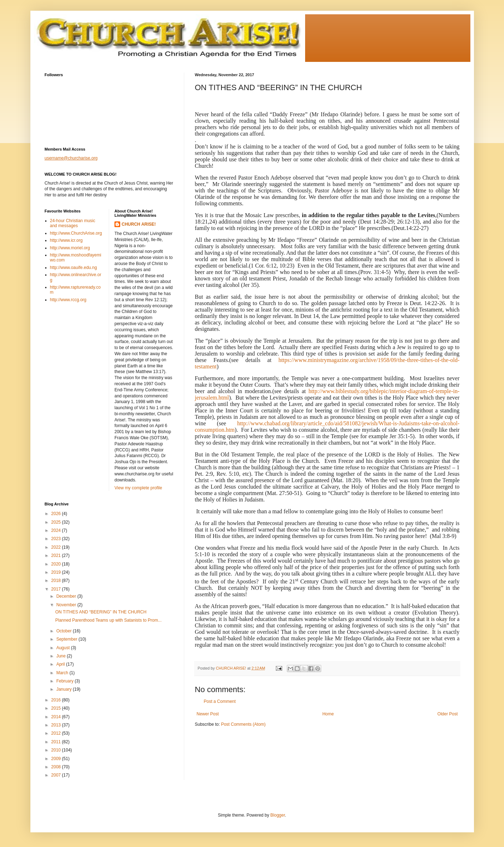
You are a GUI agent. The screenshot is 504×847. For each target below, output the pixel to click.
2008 (57, 767)
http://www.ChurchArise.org (76, 233)
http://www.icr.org (66, 240)
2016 (57, 700)
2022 (57, 547)
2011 (57, 742)
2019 (57, 572)
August (63, 648)
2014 (57, 717)
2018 (57, 581)
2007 (57, 775)
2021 (57, 555)
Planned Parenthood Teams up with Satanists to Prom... (108, 620)
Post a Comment (220, 701)
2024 (57, 530)
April (61, 664)
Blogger (278, 815)
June (61, 656)
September (67, 639)
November (67, 605)
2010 (57, 750)
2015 (57, 708)
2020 (57, 564)
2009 (57, 759)
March (63, 673)
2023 (57, 539)
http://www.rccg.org (68, 300)
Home (328, 714)
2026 (57, 514)
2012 (57, 733)
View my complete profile (138, 488)
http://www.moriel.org (70, 248)
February (65, 681)
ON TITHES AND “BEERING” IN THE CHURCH (101, 612)
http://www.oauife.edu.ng (74, 268)
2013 (57, 725)
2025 (57, 522)
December (67, 596)
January (64, 689)
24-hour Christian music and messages (73, 223)
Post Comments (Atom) (243, 724)
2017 (57, 589)
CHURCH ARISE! (139, 224)
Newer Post (208, 714)
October (64, 631)
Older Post (448, 714)
